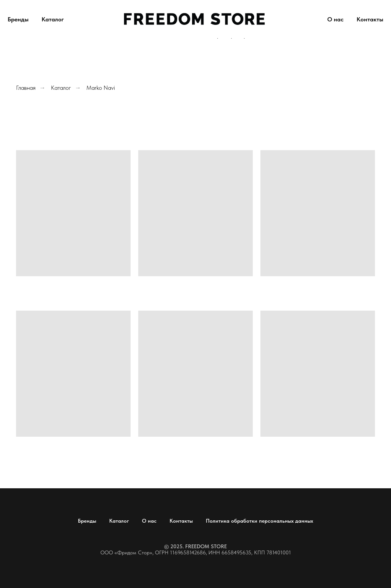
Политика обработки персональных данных (259, 521)
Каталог (53, 19)
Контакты (370, 19)
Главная (26, 88)
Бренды (18, 19)
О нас (335, 19)
